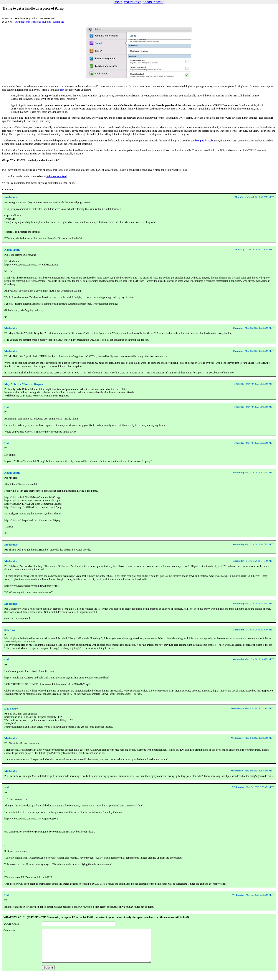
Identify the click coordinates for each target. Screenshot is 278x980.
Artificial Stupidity (41, 22)
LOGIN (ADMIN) (153, 2)
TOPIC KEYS (132, 2)
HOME (118, 2)
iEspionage (58, 22)
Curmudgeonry (22, 22)
